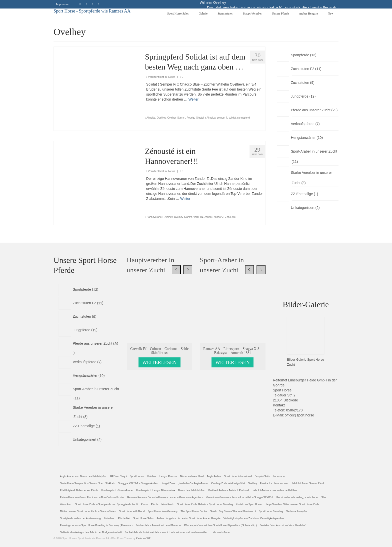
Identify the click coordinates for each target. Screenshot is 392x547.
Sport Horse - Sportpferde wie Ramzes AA (92, 11)
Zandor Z (219, 217)
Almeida (151, 118)
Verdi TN (198, 217)
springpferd (243, 118)
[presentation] (176, 270)
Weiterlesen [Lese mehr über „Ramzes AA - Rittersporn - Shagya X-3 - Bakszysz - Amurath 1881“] (232, 362)
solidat (232, 118)
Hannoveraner (154, 217)
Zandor (208, 217)
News (172, 77)
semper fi (222, 118)
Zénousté (230, 217)
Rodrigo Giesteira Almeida (201, 118)
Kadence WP (143, 538)
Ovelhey (161, 118)
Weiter (193, 99)
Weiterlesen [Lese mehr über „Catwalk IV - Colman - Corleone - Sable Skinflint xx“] (159, 362)
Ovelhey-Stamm (176, 118)
